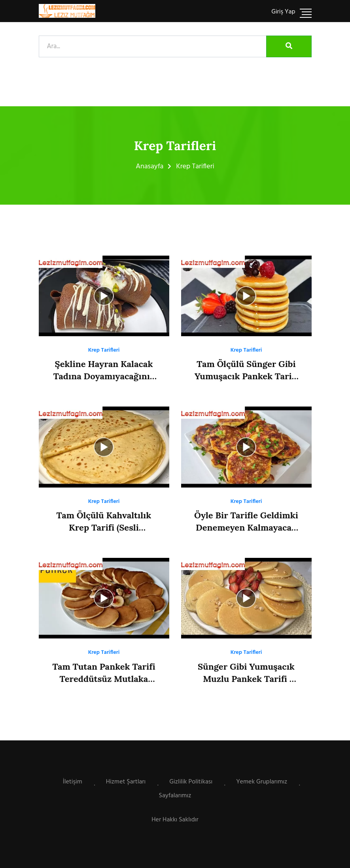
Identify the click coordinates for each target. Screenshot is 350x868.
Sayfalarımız (175, 796)
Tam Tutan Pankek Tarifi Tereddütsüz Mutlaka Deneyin (104, 679)
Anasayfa (149, 167)
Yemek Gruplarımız (262, 782)
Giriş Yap (283, 12)
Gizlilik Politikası (191, 782)
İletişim (73, 782)
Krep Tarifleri (104, 350)
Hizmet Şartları (126, 782)
